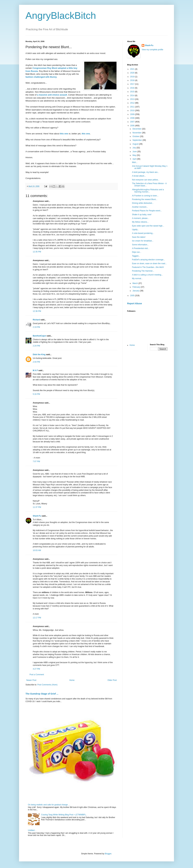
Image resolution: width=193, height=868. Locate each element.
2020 (133, 73)
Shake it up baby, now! (142, 215)
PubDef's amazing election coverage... (148, 260)
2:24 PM (36, 346)
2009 (133, 114)
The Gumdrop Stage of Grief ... (42, 694)
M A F (35, 370)
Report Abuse (135, 303)
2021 (133, 69)
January (136, 291)
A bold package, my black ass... (146, 172)
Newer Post (31, 680)
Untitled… (32, 830)
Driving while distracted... (143, 203)
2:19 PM (36, 327)
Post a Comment (37, 675)
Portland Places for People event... (147, 211)
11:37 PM (37, 507)
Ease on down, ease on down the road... (149, 264)
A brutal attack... (139, 176)
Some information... (140, 245)
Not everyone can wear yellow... (146, 180)
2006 (133, 126)
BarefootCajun (39, 336)
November (137, 133)
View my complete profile (152, 50)
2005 (133, 296)
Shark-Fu (37, 516)
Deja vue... (137, 252)
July (135, 148)
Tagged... (136, 256)
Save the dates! (139, 237)
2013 (133, 99)
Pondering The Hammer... (143, 271)
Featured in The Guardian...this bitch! (148, 267)
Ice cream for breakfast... (143, 241)
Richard (36, 320)
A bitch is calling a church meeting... (147, 275)
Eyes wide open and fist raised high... (148, 226)
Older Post (112, 680)
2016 (133, 88)
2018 (133, 80)
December (137, 129)
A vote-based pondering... (143, 233)
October (136, 136)
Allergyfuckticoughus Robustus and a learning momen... (148, 191)
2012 (133, 103)
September (137, 140)
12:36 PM (37, 311)
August (136, 144)
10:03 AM (37, 550)
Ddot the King (39, 355)
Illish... (135, 162)
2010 (133, 110)
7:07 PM (36, 461)
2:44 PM (36, 362)
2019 (133, 77)
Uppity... (135, 230)
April (135, 159)
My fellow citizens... (140, 222)
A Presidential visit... (141, 248)
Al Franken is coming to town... (145, 196)
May (135, 155)
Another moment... (140, 207)
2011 (133, 107)
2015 (133, 92)
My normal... (137, 278)
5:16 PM (36, 394)
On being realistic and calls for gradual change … (49, 805)
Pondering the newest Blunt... (145, 199)
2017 (133, 84)
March (135, 283)
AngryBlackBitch (61, 16)
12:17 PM (37, 618)
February (137, 287)
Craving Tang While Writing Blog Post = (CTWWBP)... (64, 815)
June (135, 152)
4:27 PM (36, 669)
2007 (133, 122)
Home (72, 680)
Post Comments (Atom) (47, 685)
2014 (133, 96)
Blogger (108, 854)
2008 (133, 118)
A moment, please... (141, 218)
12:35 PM (37, 252)
